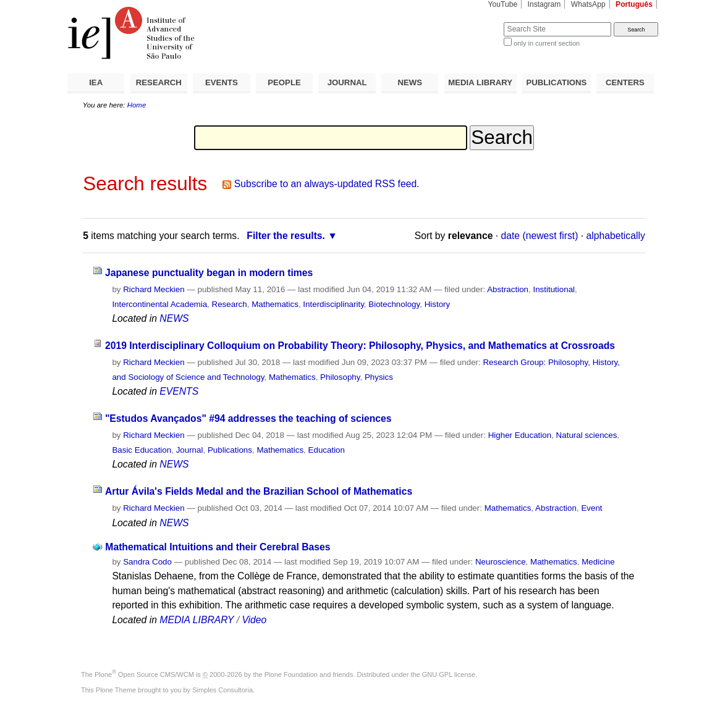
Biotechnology (394, 304)
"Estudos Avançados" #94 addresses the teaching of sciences (248, 418)
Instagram (544, 4)
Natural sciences (587, 435)
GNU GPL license (449, 674)
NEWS (410, 82)
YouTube (503, 4)
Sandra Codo (147, 562)
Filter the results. (286, 236)
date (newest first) (540, 236)
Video (254, 620)
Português (634, 4)
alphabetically (616, 236)
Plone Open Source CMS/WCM (144, 674)
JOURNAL (347, 82)
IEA (96, 82)
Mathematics (275, 304)
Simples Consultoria (222, 690)
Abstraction (508, 289)
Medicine (598, 562)
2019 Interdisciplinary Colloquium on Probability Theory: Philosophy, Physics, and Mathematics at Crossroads (360, 346)
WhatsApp (588, 4)
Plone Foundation (291, 674)
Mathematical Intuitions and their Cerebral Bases (218, 547)
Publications (230, 450)
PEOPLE (284, 82)
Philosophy (340, 377)
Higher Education (520, 435)
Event (591, 508)
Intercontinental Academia (159, 304)
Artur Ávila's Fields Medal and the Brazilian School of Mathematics (259, 491)
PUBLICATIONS (556, 82)
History (438, 304)
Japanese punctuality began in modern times (209, 273)
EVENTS (222, 82)
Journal (190, 450)
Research (230, 304)
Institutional (554, 289)
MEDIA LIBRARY (480, 82)
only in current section (547, 43)
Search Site (474, 22)
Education (327, 450)
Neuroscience (501, 562)
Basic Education (142, 450)
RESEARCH (159, 82)
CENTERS (625, 82)
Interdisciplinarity (333, 304)
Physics (379, 377)
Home (137, 105)
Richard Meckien (154, 289)
